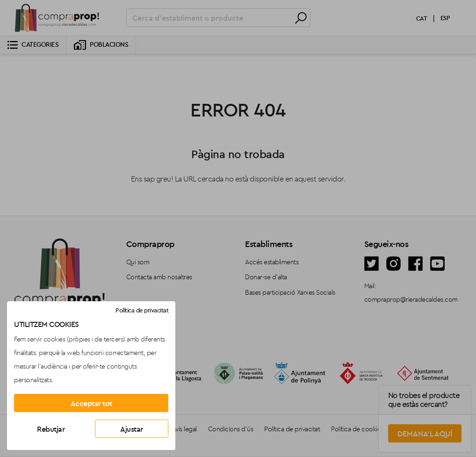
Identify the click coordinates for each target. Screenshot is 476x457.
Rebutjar (51, 429)
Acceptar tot (91, 403)
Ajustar (132, 429)
